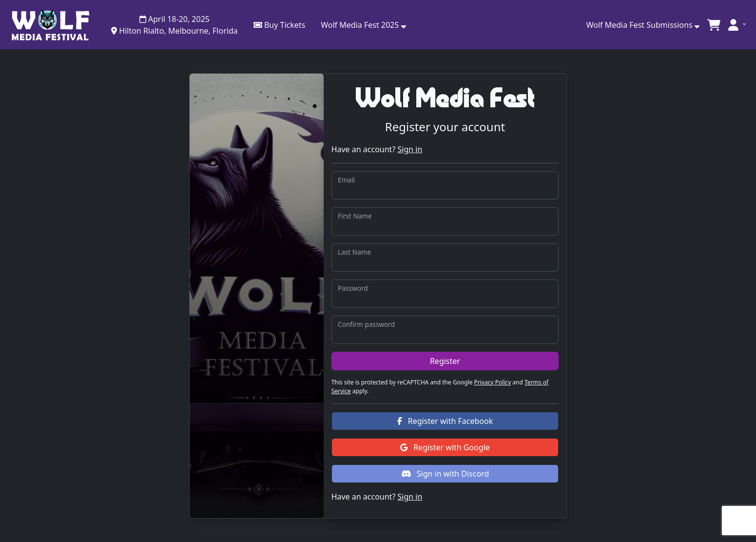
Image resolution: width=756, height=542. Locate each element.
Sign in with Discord (445, 474)
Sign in (410, 149)
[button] (363, 25)
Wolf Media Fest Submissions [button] (643, 25)
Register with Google (445, 447)
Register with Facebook (445, 421)
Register (445, 361)
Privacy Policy (493, 382)
